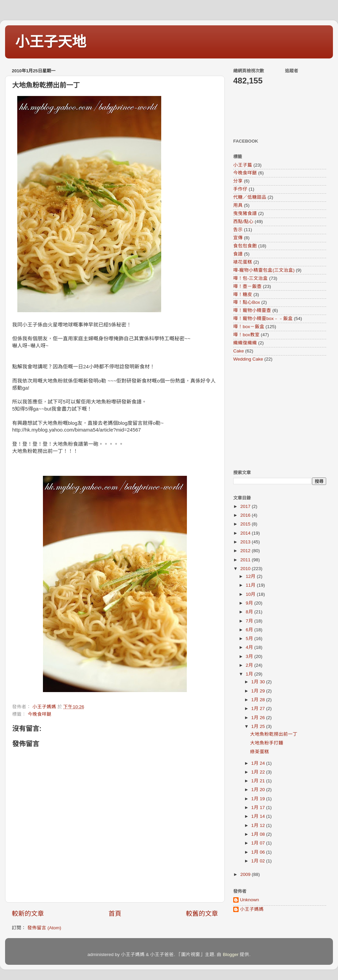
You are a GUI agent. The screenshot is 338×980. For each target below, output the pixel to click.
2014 (246, 533)
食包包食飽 (245, 246)
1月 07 (259, 843)
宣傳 (238, 238)
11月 (251, 585)
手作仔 (240, 189)
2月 (250, 665)
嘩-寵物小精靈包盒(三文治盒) (264, 270)
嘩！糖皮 (243, 295)
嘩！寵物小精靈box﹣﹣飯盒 (263, 318)
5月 (250, 639)
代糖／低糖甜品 (250, 197)
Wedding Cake (248, 359)
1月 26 (259, 718)
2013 (246, 542)
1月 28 (259, 700)
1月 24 (259, 763)
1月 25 (259, 726)
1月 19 (259, 799)
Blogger (231, 954)
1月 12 (259, 825)
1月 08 (259, 834)
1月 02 (259, 861)
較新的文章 (28, 914)
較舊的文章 (202, 914)
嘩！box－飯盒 (249, 327)
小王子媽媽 (252, 909)
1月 (250, 674)
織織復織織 (245, 343)
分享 (238, 181)
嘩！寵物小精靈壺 (252, 310)
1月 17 (259, 807)
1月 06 (259, 852)
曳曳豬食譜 (245, 213)
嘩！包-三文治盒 (251, 278)
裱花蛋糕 (243, 262)
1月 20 (259, 790)
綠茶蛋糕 (260, 752)
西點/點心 (243, 222)
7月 (250, 621)
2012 (246, 551)
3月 (250, 656)
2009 (246, 874)
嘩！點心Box (247, 302)
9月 (250, 603)
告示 (238, 230)
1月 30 (259, 682)
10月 (251, 594)
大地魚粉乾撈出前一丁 (274, 734)
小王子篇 (243, 165)
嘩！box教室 (246, 335)
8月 (250, 612)
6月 (250, 630)
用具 (238, 205)
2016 (246, 515)
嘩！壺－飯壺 (247, 286)
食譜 (238, 254)
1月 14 (259, 816)
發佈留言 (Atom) (44, 928)
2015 (246, 524)
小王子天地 (51, 42)
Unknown (249, 900)
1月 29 (259, 691)
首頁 (115, 914)
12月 (251, 576)
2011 (246, 560)
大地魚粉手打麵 (267, 743)
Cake (239, 351)
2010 (246, 569)
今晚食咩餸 (40, 714)
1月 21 (259, 781)
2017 (246, 506)
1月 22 (259, 772)
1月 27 (259, 708)
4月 (250, 647)
